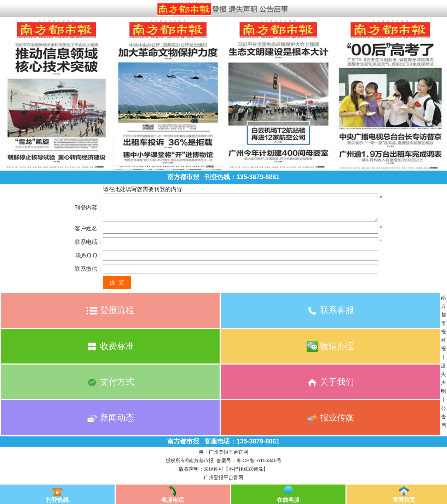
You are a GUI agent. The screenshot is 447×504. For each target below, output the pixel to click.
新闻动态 (110, 417)
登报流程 (110, 310)
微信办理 (330, 346)
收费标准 (110, 346)
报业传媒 (330, 417)
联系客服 (330, 310)
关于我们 (330, 382)
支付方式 (110, 382)
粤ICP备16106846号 (259, 460)
